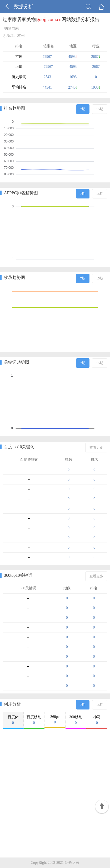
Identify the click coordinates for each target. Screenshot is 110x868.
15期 (100, 109)
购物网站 (12, 29)
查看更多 (96, 448)
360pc (55, 720)
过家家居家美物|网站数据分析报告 (51, 19)
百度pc (13, 720)
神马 (97, 720)
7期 (83, 109)
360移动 (76, 720)
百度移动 (34, 720)
